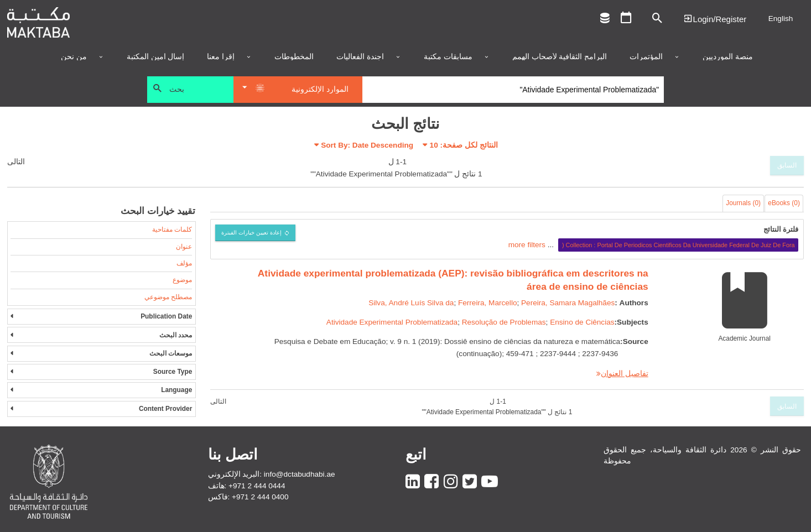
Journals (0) (743, 203)
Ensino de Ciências (582, 322)
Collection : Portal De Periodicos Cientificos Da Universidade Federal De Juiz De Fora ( (679, 245)
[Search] (513, 90)
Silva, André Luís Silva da (411, 303)
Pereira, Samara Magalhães (568, 303)
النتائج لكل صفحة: (464, 145)
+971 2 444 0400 (260, 497)
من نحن (74, 57)
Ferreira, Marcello (488, 303)
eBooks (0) (784, 203)
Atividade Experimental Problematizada (392, 322)
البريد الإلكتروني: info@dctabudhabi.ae (272, 474)
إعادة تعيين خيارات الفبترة (251, 233)
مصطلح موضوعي (168, 297)
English (781, 19)
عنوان (184, 247)
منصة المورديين (728, 57)
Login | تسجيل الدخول (715, 19)
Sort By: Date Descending (367, 145)
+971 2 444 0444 (257, 486)
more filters (527, 245)
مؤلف (184, 263)
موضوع (182, 280)
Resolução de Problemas (504, 322)
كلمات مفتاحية (172, 230)
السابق (787, 165)
